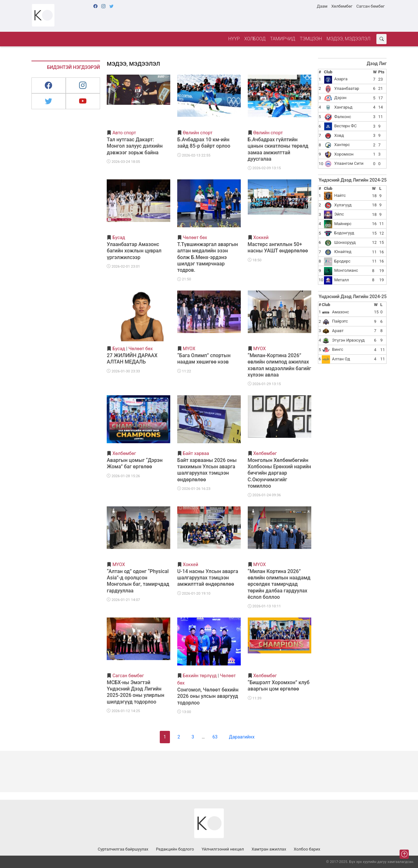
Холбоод (255, 39)
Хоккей (261, 238)
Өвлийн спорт (198, 133)
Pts (381, 72)
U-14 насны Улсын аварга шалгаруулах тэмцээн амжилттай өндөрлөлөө (208, 578)
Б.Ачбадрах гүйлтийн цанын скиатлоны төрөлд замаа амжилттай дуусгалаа (278, 149)
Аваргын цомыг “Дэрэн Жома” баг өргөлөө (135, 463)
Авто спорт (124, 133)
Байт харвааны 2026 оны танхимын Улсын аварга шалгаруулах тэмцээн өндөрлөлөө (207, 470)
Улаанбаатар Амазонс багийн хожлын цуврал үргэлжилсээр (134, 251)
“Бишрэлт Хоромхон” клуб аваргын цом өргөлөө (279, 686)
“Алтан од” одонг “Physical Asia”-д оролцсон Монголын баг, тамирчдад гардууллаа (138, 581)
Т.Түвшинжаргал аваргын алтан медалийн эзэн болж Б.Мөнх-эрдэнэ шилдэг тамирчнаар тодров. (208, 257)
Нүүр (234, 39)
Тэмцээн (311, 39)
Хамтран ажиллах (269, 849)
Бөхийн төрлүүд (200, 676)
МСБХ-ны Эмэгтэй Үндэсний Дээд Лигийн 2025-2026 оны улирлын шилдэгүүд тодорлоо (135, 692)
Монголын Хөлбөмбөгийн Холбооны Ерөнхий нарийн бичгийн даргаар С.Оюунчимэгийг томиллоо (280, 473)
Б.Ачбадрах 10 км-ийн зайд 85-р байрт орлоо (204, 143)
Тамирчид (283, 39)
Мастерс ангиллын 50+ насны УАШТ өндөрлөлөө (278, 247)
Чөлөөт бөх (195, 238)
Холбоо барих (307, 849)
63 (215, 737)
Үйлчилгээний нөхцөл (223, 849)
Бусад (119, 238)
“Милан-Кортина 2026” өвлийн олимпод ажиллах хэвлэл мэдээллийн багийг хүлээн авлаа (280, 365)
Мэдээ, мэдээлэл (348, 39)
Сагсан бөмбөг (371, 6)
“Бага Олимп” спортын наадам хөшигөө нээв (204, 359)
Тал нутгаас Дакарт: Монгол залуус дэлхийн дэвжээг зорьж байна (135, 146)
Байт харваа (196, 454)
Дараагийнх (242, 737)
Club (328, 72)
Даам (322, 6)
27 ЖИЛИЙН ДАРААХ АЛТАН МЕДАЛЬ (132, 359)
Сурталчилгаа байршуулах (123, 849)
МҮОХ (189, 349)
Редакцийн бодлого (175, 849)
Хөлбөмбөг (342, 6)
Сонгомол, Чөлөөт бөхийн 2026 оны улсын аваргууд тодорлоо (208, 696)
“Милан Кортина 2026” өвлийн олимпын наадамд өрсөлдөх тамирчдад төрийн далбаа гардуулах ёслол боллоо (279, 584)
